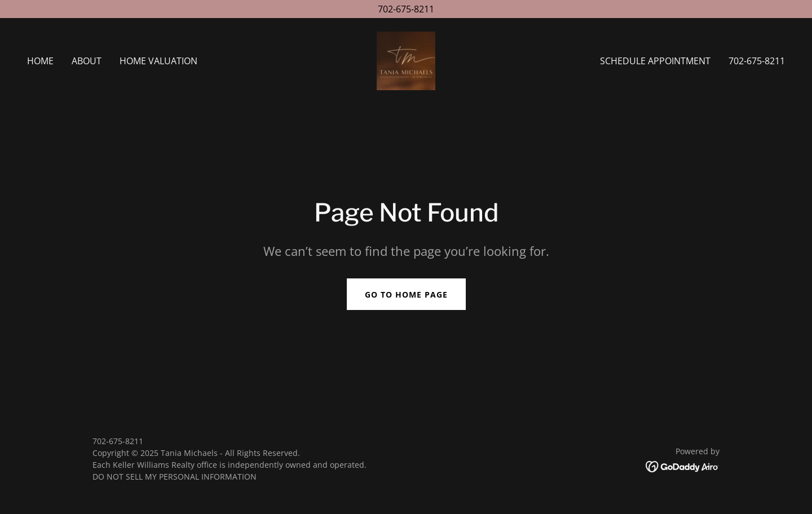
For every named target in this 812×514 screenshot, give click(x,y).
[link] (406, 60)
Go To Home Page (406, 294)
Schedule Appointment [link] (655, 61)
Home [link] (40, 61)
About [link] (87, 61)
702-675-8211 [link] (757, 61)
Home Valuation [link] (158, 61)
